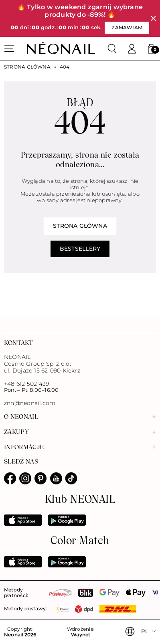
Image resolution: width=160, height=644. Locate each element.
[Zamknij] (153, 19)
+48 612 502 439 (26, 384)
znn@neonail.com (30, 403)
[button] (151, 49)
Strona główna (27, 67)
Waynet (81, 635)
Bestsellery (80, 249)
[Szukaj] (112, 49)
